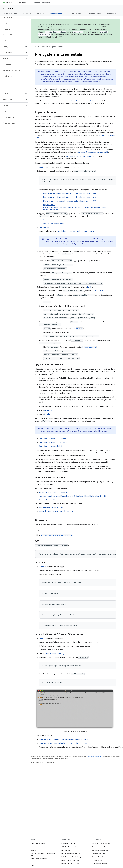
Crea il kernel (44, 228)
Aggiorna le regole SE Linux (49, 500)
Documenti (45, 47)
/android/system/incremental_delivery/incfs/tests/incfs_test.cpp (63, 743)
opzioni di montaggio (73, 156)
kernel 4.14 (48, 411)
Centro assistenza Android (101, 843)
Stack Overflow (97, 860)
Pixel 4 (90, 287)
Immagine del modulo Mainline (54, 224)
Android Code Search (42, 3)
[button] (12, 17)
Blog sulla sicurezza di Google (71, 854)
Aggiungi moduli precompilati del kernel (54, 492)
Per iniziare (27, 14)
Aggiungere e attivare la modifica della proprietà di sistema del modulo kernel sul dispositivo (73, 496)
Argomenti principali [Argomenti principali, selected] (58, 14)
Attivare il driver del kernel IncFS (51, 508)
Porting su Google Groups (70, 864)
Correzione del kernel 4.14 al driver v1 (53, 439)
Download (34, 850)
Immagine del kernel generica (54, 220)
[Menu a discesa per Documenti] (29, 3)
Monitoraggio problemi (100, 864)
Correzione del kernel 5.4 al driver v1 (53, 446)
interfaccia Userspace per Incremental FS (93, 152)
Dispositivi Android (94, 14)
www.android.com (98, 854)
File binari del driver (37, 862)
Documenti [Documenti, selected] (22, 3)
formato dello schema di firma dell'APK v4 (79, 101)
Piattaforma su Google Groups (72, 857)
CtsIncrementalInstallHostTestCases (56, 535)
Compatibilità (76, 14)
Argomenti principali (57, 47)
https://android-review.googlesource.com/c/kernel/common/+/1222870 (70, 197)
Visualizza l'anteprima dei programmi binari (43, 854)
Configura (43, 167)
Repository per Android (38, 843)
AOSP (37, 47)
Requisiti (33, 847)
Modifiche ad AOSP (54, 37)
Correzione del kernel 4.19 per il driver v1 (54, 442)
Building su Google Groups (70, 860)
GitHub (33, 865)
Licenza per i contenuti (94, 757)
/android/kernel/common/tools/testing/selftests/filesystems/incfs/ (64, 740)
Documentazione (11, 9)
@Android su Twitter (68, 843)
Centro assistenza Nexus (100, 850)
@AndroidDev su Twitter (70, 847)
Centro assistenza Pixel (100, 847)
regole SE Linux (97, 291)
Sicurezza (41, 14)
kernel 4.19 (48, 414)
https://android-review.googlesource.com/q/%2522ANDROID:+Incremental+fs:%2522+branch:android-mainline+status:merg (76, 207)
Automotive (112, 14)
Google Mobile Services (100, 857)
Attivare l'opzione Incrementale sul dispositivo (56, 511)
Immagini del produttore (39, 859)
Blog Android (66, 850)
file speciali (87, 156)
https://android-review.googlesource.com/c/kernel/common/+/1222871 (70, 201)
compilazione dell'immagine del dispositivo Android (75, 231)
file (78, 329)
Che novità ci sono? (10, 14)
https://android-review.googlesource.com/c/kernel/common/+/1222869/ (70, 194)
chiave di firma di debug (55, 654)
